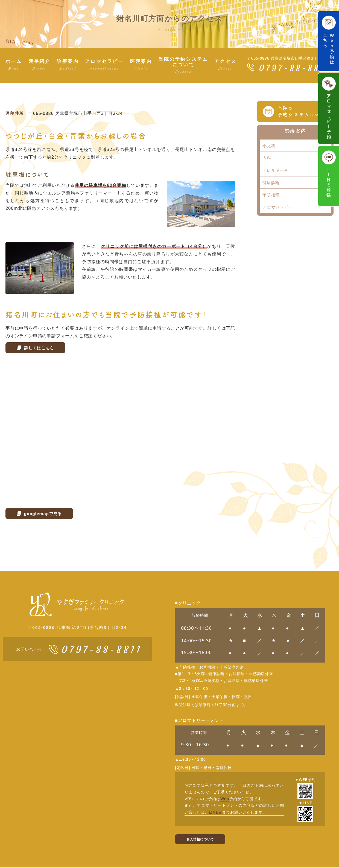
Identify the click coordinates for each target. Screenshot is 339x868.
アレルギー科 (275, 170)
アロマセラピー (278, 207)
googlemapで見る (40, 513)
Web (225, 799)
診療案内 (295, 131)
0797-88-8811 (295, 68)
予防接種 (271, 195)
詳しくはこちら (36, 348)
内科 (267, 158)
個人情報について (202, 839)
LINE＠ (216, 812)
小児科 (269, 146)
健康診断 (271, 182)
